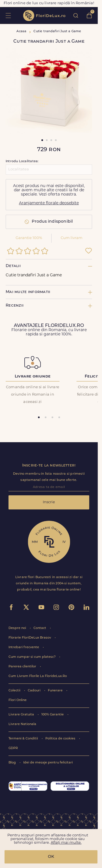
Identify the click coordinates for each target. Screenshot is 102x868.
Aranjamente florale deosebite (49, 203)
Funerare (56, 691)
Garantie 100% (29, 238)
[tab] (39, 417)
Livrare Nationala (22, 724)
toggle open (8, 15)
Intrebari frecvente (24, 647)
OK (51, 857)
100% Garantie (53, 715)
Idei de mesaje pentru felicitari (48, 763)
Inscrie (49, 502)
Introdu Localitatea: (22, 161)
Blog (13, 763)
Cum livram (72, 238)
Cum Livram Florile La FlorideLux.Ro (38, 676)
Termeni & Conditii (24, 739)
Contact (40, 628)
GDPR (13, 748)
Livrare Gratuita (22, 715)
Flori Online (18, 700)
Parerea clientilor (23, 667)
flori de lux (44, 16)
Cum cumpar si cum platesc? (32, 657)
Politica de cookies (61, 739)
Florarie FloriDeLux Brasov (30, 638)
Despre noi (18, 628)
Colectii (15, 691)
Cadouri (35, 691)
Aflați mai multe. (66, 843)
